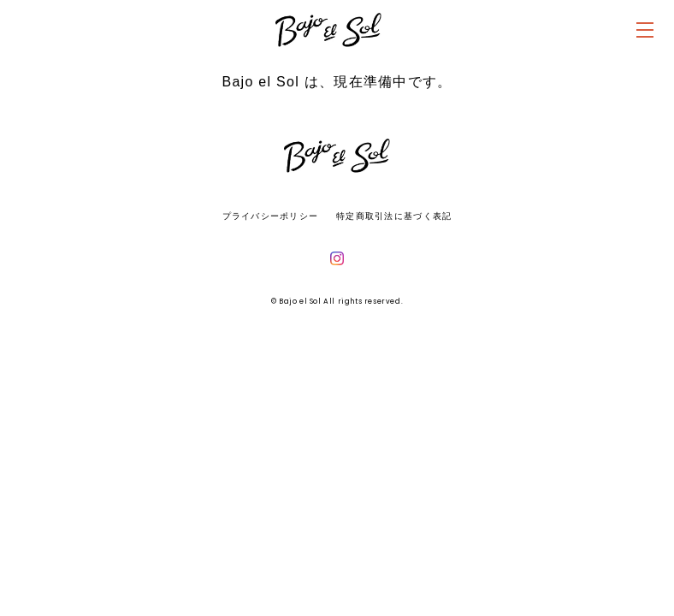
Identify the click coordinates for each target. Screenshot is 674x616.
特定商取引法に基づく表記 (394, 216)
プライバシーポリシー (271, 216)
